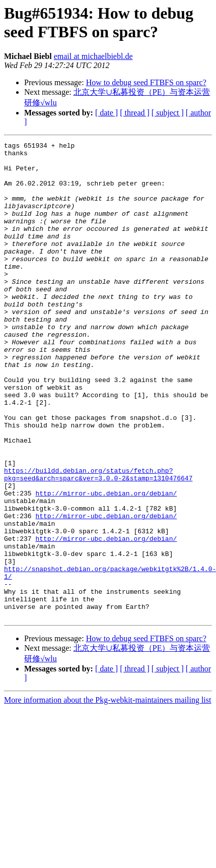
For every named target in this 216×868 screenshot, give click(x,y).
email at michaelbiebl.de (93, 56)
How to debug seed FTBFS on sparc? (146, 82)
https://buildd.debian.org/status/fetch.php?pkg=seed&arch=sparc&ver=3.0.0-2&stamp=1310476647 (98, 541)
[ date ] (106, 113)
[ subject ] (168, 113)
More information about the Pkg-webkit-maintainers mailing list (107, 795)
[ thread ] (135, 113)
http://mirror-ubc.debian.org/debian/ (106, 564)
